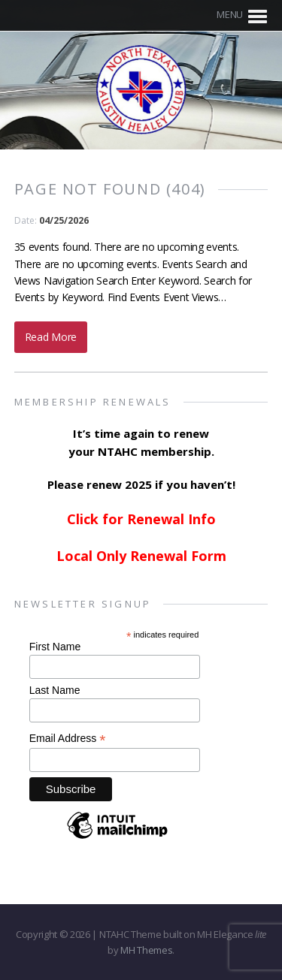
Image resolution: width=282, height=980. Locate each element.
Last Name (55, 690)
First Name (55, 647)
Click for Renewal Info (141, 519)
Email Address (68, 739)
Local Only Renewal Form (141, 556)
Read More (51, 337)
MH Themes (146, 950)
